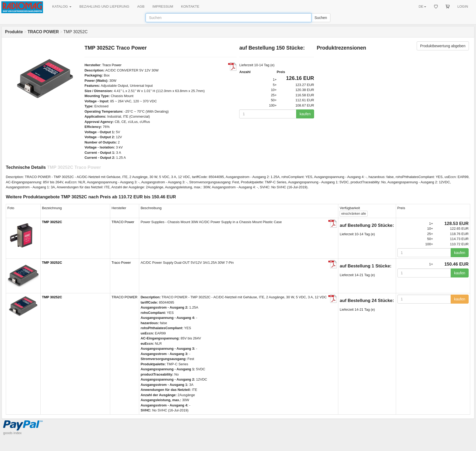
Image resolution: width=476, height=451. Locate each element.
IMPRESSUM (163, 6)
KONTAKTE (190, 6)
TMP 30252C (52, 222)
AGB (141, 6)
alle (354, 214)
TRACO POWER (124, 297)
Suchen (321, 18)
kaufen (305, 114)
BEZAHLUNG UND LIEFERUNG (104, 6)
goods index (12, 433)
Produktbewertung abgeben (443, 46)
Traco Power (112, 65)
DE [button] (422, 6)
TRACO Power (123, 222)
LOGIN (463, 6)
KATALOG (62, 6)
